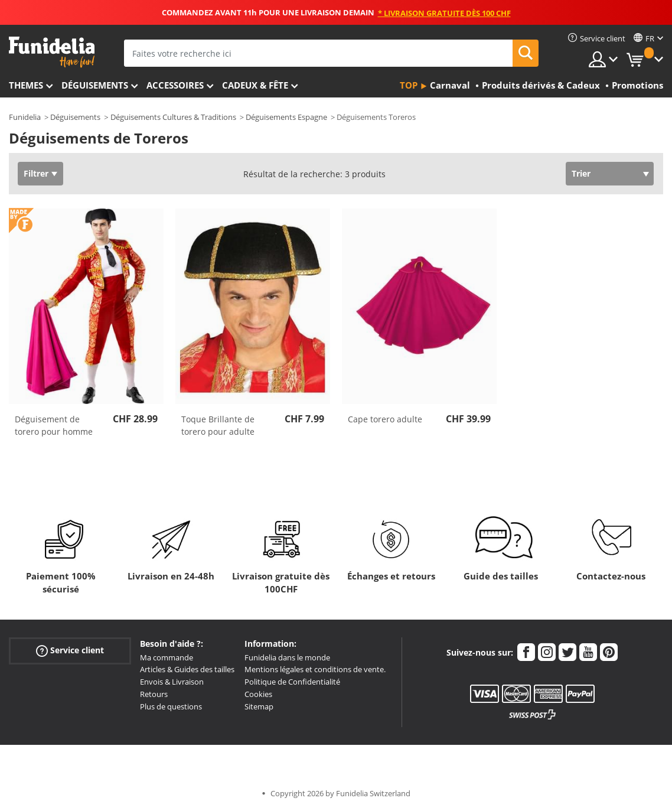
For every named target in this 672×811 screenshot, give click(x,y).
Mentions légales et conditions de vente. (315, 669)
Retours (154, 694)
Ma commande (167, 657)
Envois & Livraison (172, 682)
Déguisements (95, 85)
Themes (26, 85)
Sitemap (259, 706)
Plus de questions (171, 706)
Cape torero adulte (385, 419)
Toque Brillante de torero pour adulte (218, 425)
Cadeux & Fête (255, 85)
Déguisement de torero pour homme (54, 425)
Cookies (258, 694)
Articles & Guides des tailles (187, 669)
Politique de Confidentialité (292, 682)
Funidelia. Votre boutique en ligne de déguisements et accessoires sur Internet (52, 52)
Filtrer (36, 173)
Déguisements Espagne (286, 117)
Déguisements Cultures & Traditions (173, 117)
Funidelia (25, 117)
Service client (70, 650)
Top (409, 85)
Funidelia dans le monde (287, 657)
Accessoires (175, 85)
